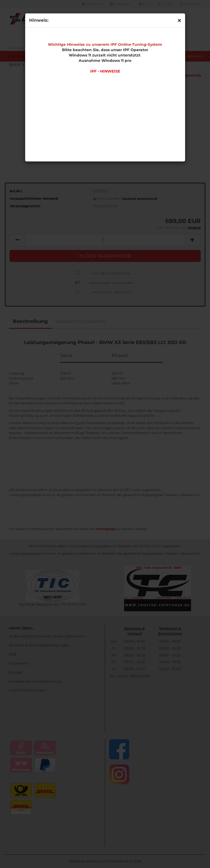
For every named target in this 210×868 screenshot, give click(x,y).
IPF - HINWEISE (105, 71)
